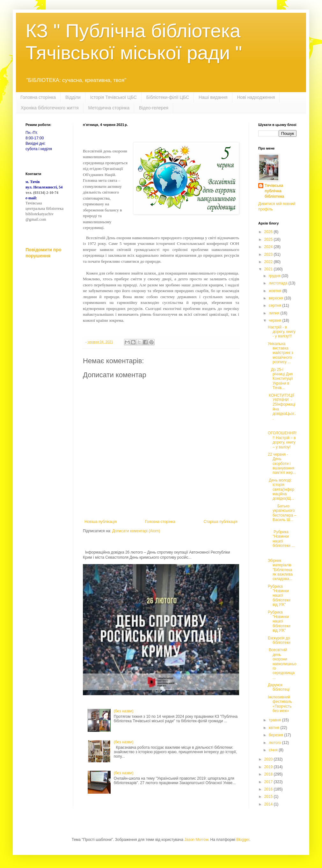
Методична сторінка (109, 108)
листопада (279, 283)
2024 (269, 247)
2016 (269, 789)
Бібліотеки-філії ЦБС (168, 97)
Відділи (73, 97)
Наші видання (213, 97)
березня (276, 735)
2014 (269, 804)
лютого (275, 743)
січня (274, 750)
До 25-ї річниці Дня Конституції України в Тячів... (280, 379)
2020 (269, 759)
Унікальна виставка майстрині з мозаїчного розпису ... (281, 353)
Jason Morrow (196, 840)
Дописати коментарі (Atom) (136, 531)
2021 (269, 269)
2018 (269, 774)
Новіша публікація (101, 522)
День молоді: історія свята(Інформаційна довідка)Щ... (281, 489)
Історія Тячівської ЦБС (113, 97)
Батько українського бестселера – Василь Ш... (282, 513)
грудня (275, 276)
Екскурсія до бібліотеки (279, 640)
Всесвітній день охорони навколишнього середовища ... (282, 664)
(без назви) (124, 711)
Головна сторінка (38, 97)
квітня (274, 728)
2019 (269, 767)
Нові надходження (256, 97)
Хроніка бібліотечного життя (50, 108)
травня (275, 720)
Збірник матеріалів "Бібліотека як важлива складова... (280, 570)
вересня (277, 298)
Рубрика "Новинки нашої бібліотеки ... (281, 536)
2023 (269, 254)
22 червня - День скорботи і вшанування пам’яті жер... (282, 464)
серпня (275, 305)
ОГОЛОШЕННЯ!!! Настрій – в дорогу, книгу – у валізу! (282, 440)
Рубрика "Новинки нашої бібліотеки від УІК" (279, 596)
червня (275, 320)
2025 (269, 239)
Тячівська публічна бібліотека (274, 191)
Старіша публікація (220, 522)
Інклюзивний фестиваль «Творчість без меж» (280, 704)
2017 (269, 782)
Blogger (243, 840)
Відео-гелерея (154, 108)
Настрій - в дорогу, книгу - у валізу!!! (282, 332)
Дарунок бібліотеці (279, 687)
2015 (269, 797)
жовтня (276, 291)
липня (275, 313)
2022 (269, 262)
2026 (269, 232)
